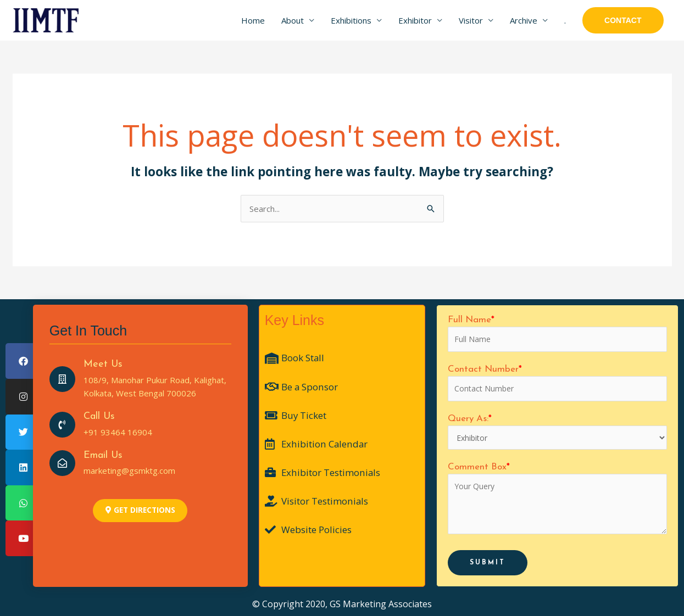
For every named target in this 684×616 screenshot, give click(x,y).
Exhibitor (415, 20)
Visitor (471, 20)
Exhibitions (351, 20)
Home (253, 20)
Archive (524, 20)
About (293, 20)
